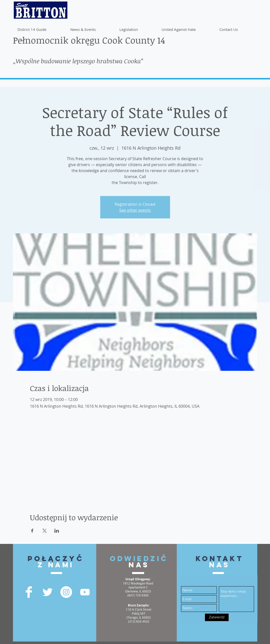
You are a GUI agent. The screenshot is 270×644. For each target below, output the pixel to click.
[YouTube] (85, 592)
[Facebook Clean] (29, 592)
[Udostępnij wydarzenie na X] (45, 531)
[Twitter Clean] (47, 592)
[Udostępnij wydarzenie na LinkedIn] (57, 531)
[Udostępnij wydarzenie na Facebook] (32, 531)
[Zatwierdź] (217, 617)
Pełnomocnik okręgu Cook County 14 (89, 40)
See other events (135, 210)
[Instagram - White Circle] (66, 592)
